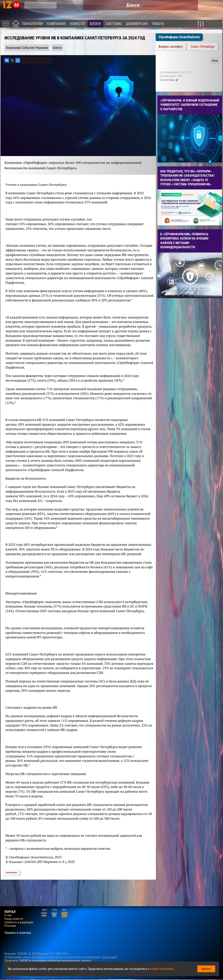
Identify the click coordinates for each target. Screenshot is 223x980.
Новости (77, 24)
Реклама (10, 926)
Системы (114, 24)
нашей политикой (162, 969)
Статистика (169, 80)
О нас (8, 915)
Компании (56, 24)
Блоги (95, 24)
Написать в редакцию (19, 922)
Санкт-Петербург (203, 47)
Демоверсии (137, 24)
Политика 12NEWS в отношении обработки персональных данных (48, 961)
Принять (206, 969)
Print (215, 61)
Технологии (32, 24)
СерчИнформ (11, 873)
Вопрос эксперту (171, 47)
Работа (158, 24)
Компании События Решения (27, 48)
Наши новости (14, 919)
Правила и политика (18, 933)
